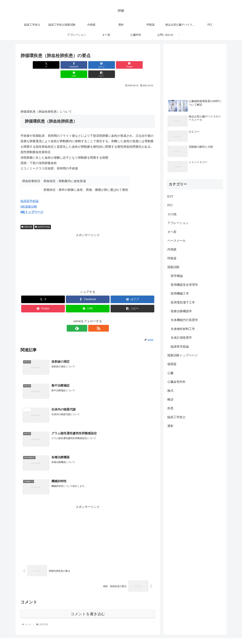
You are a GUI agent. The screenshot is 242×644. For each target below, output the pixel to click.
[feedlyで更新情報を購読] (84, 319)
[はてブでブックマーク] (76, 65)
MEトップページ (32, 203)
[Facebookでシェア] (54, 65)
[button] (144, 65)
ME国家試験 (29, 197)
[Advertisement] (88, 88)
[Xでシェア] (31, 65)
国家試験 (27, 218)
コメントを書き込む (88, 605)
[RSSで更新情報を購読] (92, 319)
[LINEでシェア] (122, 65)
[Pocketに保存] (99, 65)
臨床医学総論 (30, 192)
